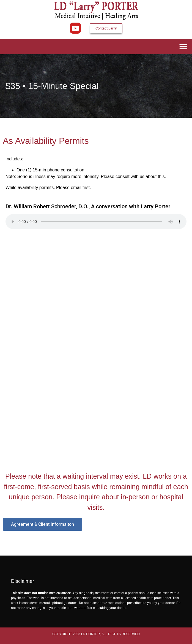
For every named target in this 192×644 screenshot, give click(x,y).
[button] (183, 47)
